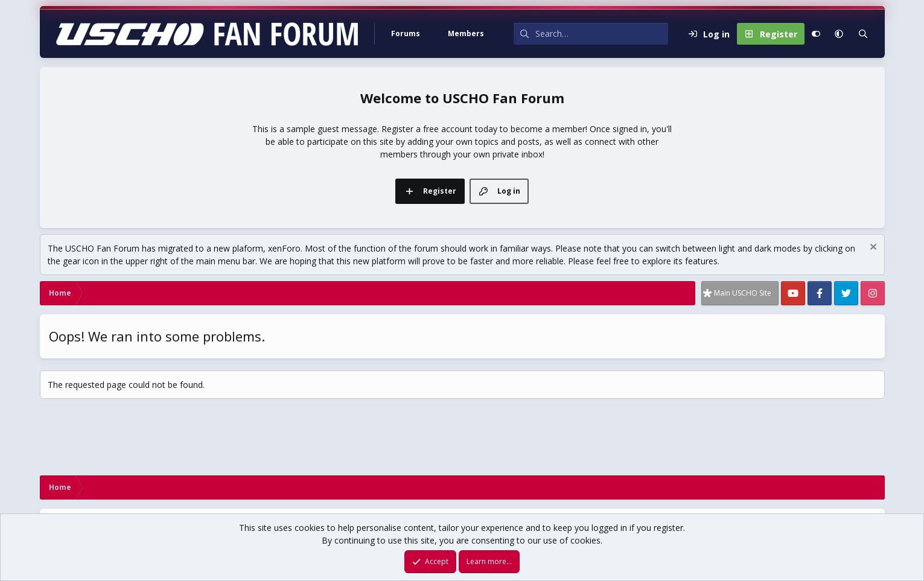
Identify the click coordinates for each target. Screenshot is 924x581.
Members (466, 33)
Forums (406, 33)
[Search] (601, 34)
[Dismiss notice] (872, 248)
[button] (434, 34)
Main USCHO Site (743, 293)
